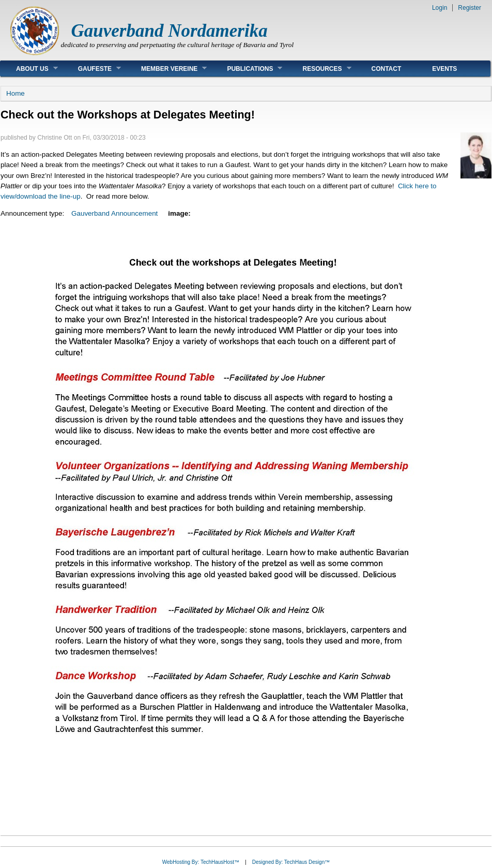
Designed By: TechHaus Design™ (291, 862)
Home (16, 93)
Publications (247, 69)
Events (444, 69)
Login (440, 8)
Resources (319, 69)
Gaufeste (92, 69)
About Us (29, 69)
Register (470, 8)
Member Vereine (166, 69)
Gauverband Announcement (114, 213)
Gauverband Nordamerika (170, 31)
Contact (387, 69)
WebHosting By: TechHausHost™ (201, 862)
